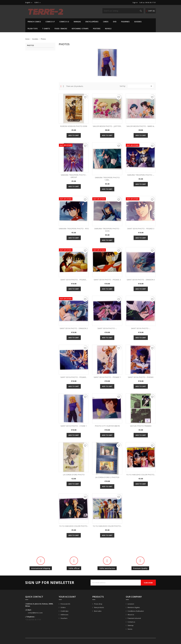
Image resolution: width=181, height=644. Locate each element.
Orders (63, 607)
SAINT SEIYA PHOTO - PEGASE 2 (107, 280)
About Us (131, 615)
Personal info (65, 604)
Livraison (131, 604)
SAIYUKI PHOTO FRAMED (141, 426)
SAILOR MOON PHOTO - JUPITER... (107, 126)
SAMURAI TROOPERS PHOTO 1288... (107, 179)
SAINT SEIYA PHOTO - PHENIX (141, 377)
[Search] (123, 11)
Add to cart (74, 135)
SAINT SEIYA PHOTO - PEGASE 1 (107, 377)
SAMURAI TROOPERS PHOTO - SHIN (107, 230)
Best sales (98, 611)
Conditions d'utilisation (136, 611)
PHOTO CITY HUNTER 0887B (107, 426)
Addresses (64, 615)
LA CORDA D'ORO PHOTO (74, 475)
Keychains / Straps (80, 29)
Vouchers (64, 618)
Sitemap (130, 625)
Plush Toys (33, 29)
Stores (130, 629)
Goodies (138, 22)
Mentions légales (134, 607)
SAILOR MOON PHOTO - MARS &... (141, 126)
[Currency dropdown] (38, 2)
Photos (30, 45)
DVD (115, 22)
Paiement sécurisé (134, 618)
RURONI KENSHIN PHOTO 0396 (74, 126)
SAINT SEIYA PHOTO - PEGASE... (74, 280)
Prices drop (98, 604)
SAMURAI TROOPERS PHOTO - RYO (74, 229)
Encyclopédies (92, 22)
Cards (106, 22)
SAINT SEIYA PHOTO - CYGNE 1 (74, 426)
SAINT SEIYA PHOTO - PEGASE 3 (141, 229)
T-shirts (46, 29)
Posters (97, 29)
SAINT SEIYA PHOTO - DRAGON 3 (141, 280)
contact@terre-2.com (35, 613)
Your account (67, 597)
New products (99, 607)
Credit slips (64, 611)
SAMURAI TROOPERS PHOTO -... (141, 175)
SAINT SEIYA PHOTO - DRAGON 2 (74, 328)
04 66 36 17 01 (151, 2)
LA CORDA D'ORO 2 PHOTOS (107, 477)
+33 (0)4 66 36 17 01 (33, 620)
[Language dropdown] (29, 2)
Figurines (125, 22)
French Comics (34, 22)
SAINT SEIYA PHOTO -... (107, 328)
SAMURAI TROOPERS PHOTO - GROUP (74, 176)
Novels (108, 29)
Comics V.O (64, 22)
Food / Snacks (61, 29)
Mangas (77, 22)
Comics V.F (50, 22)
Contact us (131, 622)
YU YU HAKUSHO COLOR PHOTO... (141, 475)
